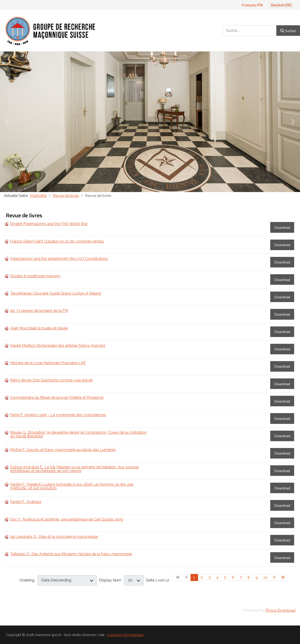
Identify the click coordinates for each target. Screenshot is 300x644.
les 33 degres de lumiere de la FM (39, 311)
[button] (7, 122)
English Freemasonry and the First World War (49, 224)
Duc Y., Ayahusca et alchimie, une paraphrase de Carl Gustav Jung (67, 519)
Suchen (288, 31)
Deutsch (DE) (281, 5)
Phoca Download (280, 610)
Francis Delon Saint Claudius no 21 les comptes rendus (57, 241)
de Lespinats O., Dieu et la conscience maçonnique (54, 537)
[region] (150, 122)
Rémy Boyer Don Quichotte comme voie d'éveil (51, 380)
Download (282, 227)
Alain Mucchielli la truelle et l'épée (39, 328)
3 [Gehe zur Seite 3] (209, 577)
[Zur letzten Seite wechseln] (283, 577)
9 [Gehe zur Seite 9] (257, 577)
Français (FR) (252, 5)
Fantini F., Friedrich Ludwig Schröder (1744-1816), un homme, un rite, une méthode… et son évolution (72, 486)
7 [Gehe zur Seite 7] (241, 577)
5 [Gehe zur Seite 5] (225, 577)
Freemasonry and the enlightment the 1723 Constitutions (59, 259)
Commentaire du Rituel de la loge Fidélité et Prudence (57, 398)
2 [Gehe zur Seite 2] (202, 577)
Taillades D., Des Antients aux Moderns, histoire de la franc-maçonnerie (71, 554)
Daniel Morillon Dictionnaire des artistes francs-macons (58, 346)
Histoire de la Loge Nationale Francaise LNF (48, 363)
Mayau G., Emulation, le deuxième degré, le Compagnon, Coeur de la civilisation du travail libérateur (78, 434)
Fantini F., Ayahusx (26, 502)
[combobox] (249, 31)
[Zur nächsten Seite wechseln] (274, 577)
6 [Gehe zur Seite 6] (233, 577)
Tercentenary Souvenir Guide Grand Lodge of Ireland (56, 293)
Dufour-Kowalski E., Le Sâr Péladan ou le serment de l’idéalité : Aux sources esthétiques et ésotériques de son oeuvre (75, 469)
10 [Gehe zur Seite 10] (265, 577)
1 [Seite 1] (194, 577)
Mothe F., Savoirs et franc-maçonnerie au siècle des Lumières (63, 450)
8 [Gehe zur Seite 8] (249, 577)
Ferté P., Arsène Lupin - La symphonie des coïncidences (58, 415)
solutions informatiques (125, 635)
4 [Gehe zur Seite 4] (217, 577)
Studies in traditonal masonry (35, 276)
